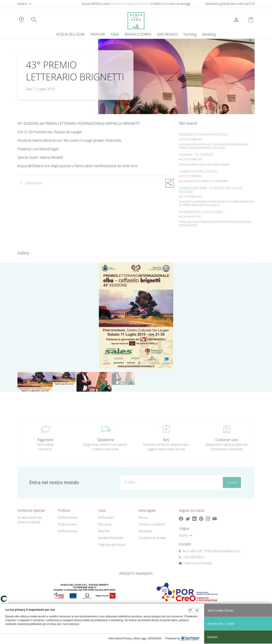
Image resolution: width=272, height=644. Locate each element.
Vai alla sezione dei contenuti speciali (30, 520)
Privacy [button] (143, 518)
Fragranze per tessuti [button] (112, 545)
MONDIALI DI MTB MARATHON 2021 (203, 135)
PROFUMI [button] (98, 34)
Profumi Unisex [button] (68, 531)
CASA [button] (115, 34)
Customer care (227, 440)
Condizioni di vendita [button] (152, 538)
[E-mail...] (171, 482)
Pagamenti (45, 440)
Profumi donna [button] (68, 518)
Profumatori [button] (106, 518)
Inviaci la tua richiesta (198, 563)
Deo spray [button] (105, 524)
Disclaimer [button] (145, 531)
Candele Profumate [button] (111, 538)
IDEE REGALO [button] (167, 34)
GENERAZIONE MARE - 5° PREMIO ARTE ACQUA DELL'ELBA (211, 190)
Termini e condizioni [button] (152, 524)
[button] (170, 183)
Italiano (22, 4)
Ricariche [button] (104, 531)
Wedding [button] (209, 34)
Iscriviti (232, 482)
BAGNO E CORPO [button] (138, 34)
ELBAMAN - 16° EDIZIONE (196, 155)
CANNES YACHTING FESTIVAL (198, 171)
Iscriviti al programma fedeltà (131, 4)
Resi (166, 440)
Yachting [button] (190, 34)
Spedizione (106, 440)
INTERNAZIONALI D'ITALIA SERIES (201, 212)
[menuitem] (190, 34)
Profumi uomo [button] (67, 524)
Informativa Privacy (120, 638)
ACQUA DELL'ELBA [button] (70, 34)
